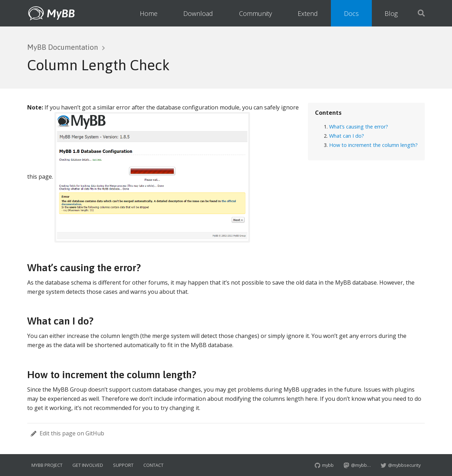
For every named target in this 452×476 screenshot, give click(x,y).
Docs (351, 13)
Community (255, 13)
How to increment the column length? (373, 145)
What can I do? (347, 136)
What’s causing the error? (359, 127)
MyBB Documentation (63, 47)
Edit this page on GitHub (67, 433)
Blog (391, 13)
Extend (308, 13)
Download (198, 13)
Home (149, 13)
